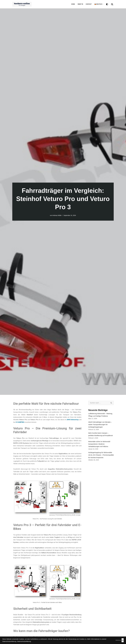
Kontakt (88, 4)
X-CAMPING (32, 423)
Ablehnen (108, 640)
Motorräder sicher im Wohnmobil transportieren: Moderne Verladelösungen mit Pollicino (100, 446)
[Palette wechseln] (107, 4)
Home (72, 4)
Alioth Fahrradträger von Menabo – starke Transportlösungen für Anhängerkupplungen (101, 426)
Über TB (80, 4)
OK (119, 640)
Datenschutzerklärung (40, 641)
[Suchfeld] (112, 4)
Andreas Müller (57, 215)
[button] (103, 4)
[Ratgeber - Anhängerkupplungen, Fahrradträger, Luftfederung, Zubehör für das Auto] (22, 4)
